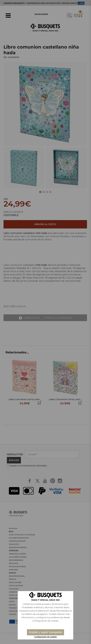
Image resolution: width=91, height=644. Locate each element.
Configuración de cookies (46, 637)
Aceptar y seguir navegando (45, 632)
